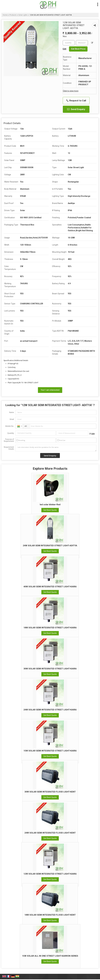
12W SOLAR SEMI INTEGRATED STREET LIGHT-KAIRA (50, 874)
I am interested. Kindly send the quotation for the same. (56, 448)
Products (13, 15)
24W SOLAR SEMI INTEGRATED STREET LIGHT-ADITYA (50, 546)
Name (12, 412)
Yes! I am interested (50, 390)
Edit (92, 434)
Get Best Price (78, 49)
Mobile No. (10, 426)
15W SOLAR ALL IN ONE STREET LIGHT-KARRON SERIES (50, 956)
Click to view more (71, 91)
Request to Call (76, 101)
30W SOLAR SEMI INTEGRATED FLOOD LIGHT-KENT (50, 792)
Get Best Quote (50, 510)
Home (5, 15)
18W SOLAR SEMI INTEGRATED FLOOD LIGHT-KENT (50, 915)
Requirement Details (9, 448)
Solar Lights (23, 15)
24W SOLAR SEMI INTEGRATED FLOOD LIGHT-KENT (50, 833)
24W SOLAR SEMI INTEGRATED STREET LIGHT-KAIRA (50, 710)
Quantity (11, 433)
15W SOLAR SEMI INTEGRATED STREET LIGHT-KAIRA (50, 751)
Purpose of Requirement (9, 440)
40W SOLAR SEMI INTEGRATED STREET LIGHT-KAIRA (50, 587)
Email (12, 419)
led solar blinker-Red (50, 505)
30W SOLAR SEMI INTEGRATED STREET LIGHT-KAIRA (50, 669)
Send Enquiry (76, 109)
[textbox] (82, 43)
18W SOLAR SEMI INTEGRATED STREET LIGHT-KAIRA (50, 628)
